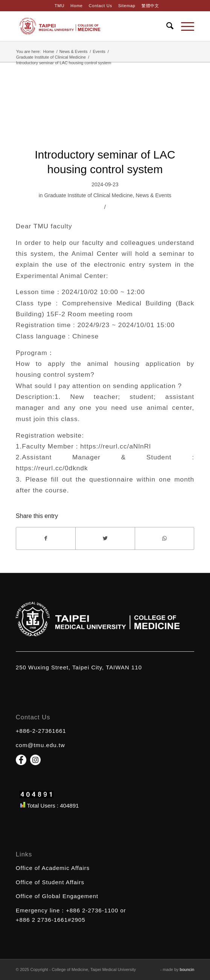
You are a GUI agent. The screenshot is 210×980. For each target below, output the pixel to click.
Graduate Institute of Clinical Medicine (51, 57)
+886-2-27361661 (41, 731)
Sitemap (127, 6)
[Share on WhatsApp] (164, 538)
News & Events (74, 51)
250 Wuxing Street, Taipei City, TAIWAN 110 (79, 667)
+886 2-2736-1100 (92, 910)
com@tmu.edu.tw (40, 745)
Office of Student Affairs (50, 882)
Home (76, 6)
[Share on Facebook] (46, 538)
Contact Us (100, 6)
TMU (59, 6)
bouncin (187, 969)
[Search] (166, 26)
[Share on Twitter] (105, 538)
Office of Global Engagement (57, 896)
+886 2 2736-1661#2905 (51, 920)
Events (99, 51)
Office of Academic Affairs (53, 868)
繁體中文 (150, 6)
